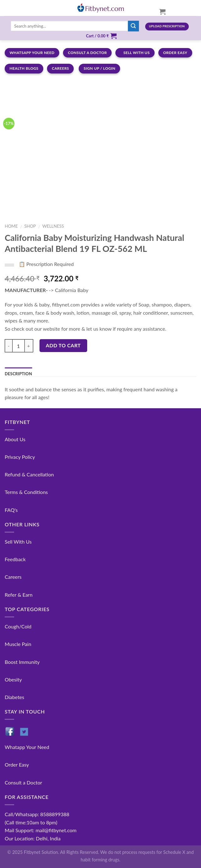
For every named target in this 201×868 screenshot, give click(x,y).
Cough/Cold (18, 626)
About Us (15, 439)
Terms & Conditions (26, 492)
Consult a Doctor (23, 782)
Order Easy (17, 765)
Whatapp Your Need (27, 747)
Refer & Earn (19, 595)
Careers (13, 577)
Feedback (15, 559)
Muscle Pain (18, 644)
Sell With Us (18, 542)
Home (11, 226)
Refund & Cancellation (29, 474)
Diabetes (14, 697)
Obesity (13, 679)
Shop (30, 226)
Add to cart (63, 345)
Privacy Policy (20, 457)
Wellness (53, 226)
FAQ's (11, 510)
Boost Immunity (22, 662)
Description (18, 374)
